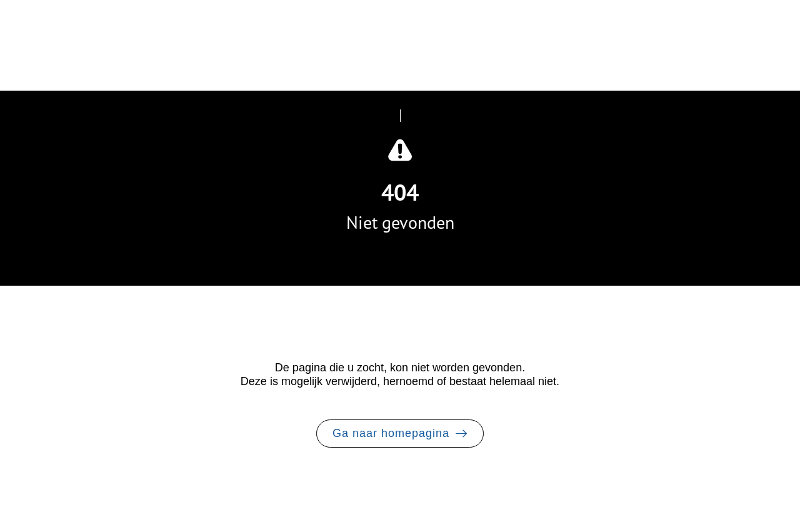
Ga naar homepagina (391, 433)
